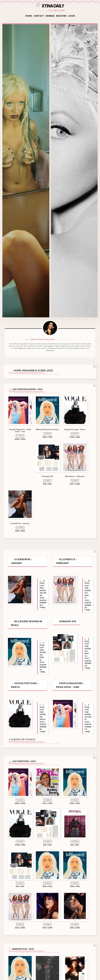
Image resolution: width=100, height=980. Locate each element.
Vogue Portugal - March (25, 679)
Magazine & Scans (34, 370)
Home (29, 16)
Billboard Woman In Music (26, 618)
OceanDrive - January (29, 559)
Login (71, 16)
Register (61, 16)
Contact (39, 16)
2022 (50, 370)
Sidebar (50, 16)
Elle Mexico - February (77, 559)
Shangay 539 (70, 616)
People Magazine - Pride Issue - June (72, 679)
